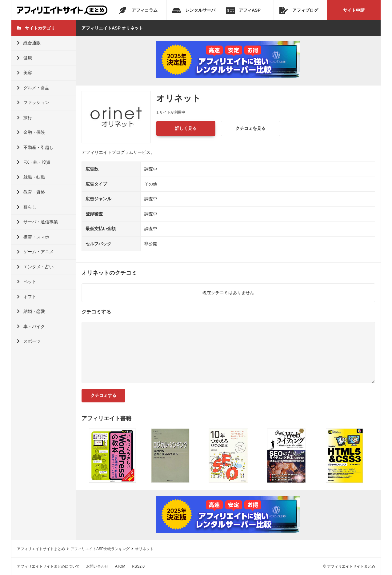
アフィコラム (138, 10)
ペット (27, 282)
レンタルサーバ (194, 10)
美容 (24, 73)
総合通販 (29, 43)
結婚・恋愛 (31, 311)
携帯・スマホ (33, 237)
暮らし (27, 207)
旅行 (24, 118)
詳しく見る (186, 128)
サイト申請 (354, 10)
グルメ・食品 (33, 88)
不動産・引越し (35, 147)
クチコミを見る (250, 128)
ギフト (27, 297)
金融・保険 (31, 132)
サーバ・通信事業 (37, 222)
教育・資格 (31, 192)
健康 (24, 58)
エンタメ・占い (35, 267)
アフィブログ (299, 10)
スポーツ (29, 341)
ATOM (120, 566)
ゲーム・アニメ (35, 252)
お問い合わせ (97, 566)
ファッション (33, 102)
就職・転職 (31, 177)
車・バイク (31, 326)
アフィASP (243, 10)
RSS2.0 (138, 566)
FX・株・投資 (34, 162)
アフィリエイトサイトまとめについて (48, 566)
